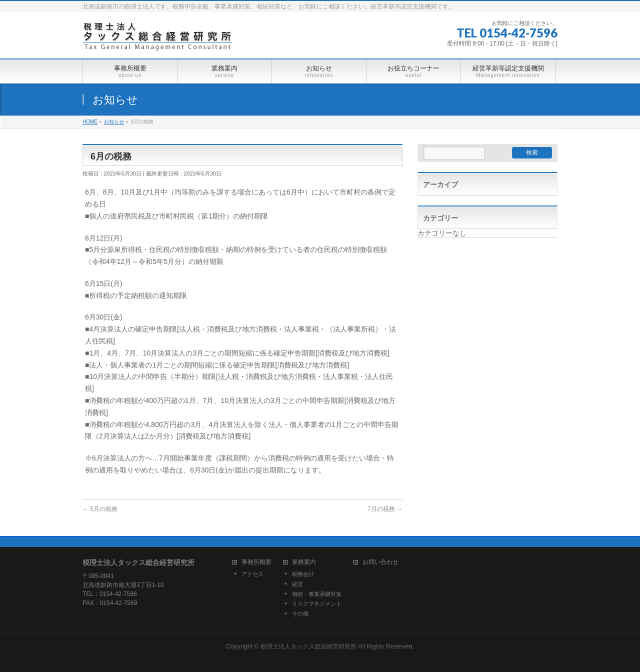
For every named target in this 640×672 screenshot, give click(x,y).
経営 (297, 584)
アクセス (252, 574)
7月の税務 (385, 509)
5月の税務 (100, 509)
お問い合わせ (380, 562)
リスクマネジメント (317, 603)
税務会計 (303, 574)
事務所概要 (256, 562)
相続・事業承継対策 (317, 594)
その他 (300, 613)
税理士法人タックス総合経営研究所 (308, 646)
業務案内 (304, 562)
